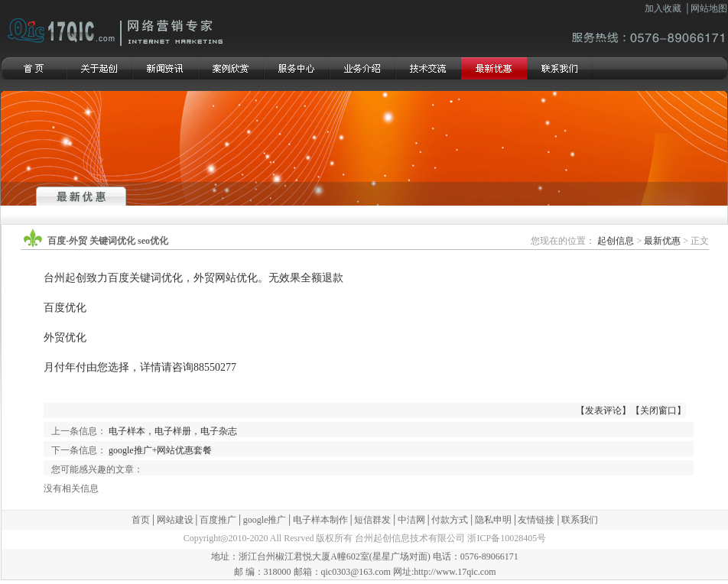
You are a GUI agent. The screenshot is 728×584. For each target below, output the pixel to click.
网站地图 (709, 8)
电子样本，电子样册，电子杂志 (173, 431)
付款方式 (450, 520)
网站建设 (175, 520)
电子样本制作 (320, 520)
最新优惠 (662, 241)
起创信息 (616, 241)
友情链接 (536, 520)
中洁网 (411, 520)
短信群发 (372, 520)
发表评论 (603, 410)
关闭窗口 (658, 410)
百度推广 (218, 520)
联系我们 (580, 520)
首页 (141, 520)
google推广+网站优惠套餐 (160, 450)
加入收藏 (663, 8)
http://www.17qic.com (455, 572)
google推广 (265, 520)
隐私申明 (493, 520)
